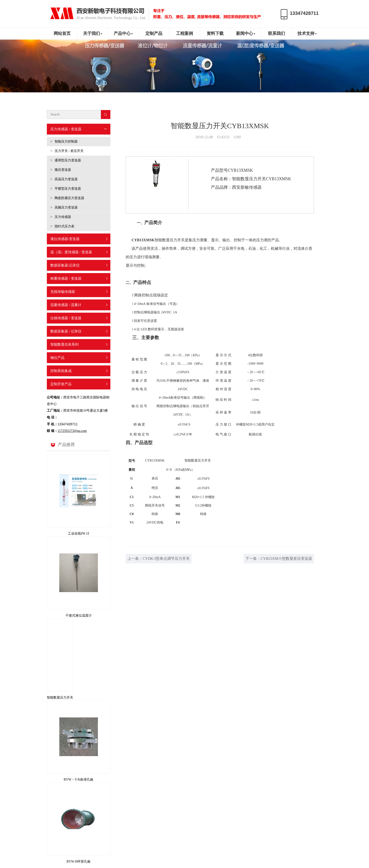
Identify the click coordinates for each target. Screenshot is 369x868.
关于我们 (93, 33)
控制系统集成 (61, 371)
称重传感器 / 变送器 (66, 278)
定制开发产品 (61, 384)
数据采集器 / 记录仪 (66, 331)
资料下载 (215, 33)
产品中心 (123, 33)
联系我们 (277, 33)
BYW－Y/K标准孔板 (79, 780)
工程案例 (184, 33)
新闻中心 (246, 33)
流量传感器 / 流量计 (66, 305)
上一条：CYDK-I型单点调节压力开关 (159, 559)
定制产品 (154, 33)
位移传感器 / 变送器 (66, 318)
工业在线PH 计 (78, 534)
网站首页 (62, 33)
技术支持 (307, 33)
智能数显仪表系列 (64, 344)
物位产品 (57, 358)
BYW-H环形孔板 (79, 862)
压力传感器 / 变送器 (66, 129)
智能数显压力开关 (60, 698)
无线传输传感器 (63, 292)
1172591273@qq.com (72, 431)
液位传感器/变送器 (65, 239)
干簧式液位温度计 (79, 616)
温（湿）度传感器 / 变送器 (71, 252)
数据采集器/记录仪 (65, 265)
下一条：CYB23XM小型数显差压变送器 (279, 559)
